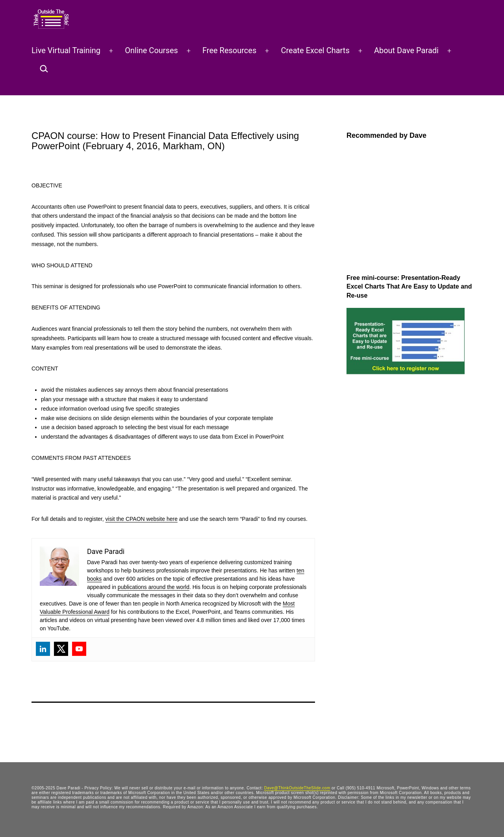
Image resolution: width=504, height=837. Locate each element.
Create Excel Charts (315, 50)
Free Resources (229, 50)
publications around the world (154, 587)
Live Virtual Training (66, 50)
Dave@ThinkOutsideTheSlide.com (297, 788)
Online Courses (151, 50)
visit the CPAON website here (142, 519)
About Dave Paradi (406, 50)
